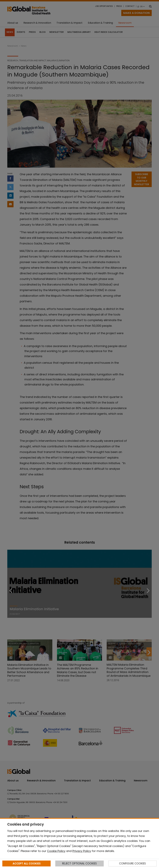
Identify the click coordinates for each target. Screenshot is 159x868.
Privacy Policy (82, 851)
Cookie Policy (56, 851)
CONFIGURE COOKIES (132, 863)
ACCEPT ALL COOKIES (27, 863)
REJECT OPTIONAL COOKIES (79, 863)
